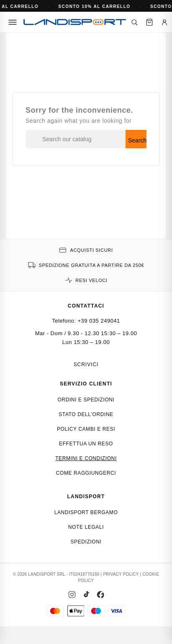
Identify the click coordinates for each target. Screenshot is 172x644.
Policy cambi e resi (86, 429)
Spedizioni (86, 542)
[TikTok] (86, 595)
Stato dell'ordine (86, 414)
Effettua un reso (86, 444)
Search (137, 140)
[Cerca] (134, 22)
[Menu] (13, 22)
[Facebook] (100, 595)
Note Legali (86, 527)
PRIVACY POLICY (121, 574)
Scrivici (86, 365)
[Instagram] (72, 595)
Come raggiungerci (86, 473)
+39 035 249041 (99, 321)
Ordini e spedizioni (86, 400)
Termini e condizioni (86, 458)
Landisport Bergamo (86, 512)
